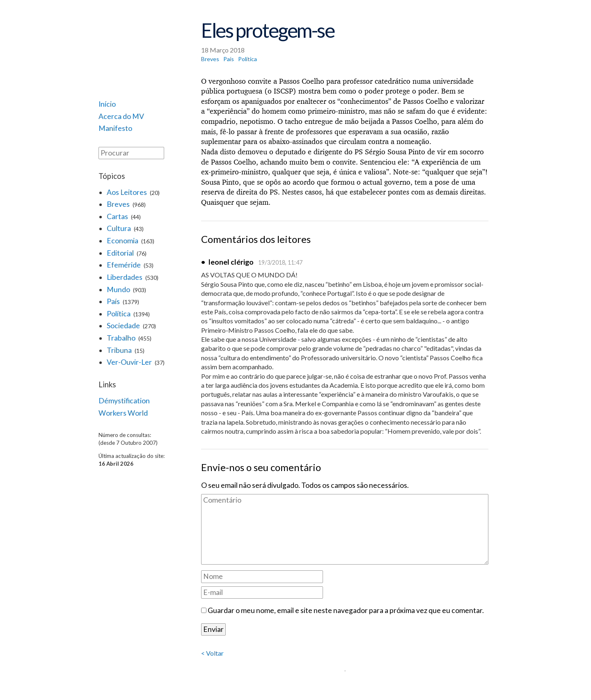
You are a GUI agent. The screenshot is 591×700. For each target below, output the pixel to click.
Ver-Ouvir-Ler (129, 362)
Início (107, 104)
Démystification (124, 401)
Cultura (119, 228)
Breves (118, 204)
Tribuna (119, 350)
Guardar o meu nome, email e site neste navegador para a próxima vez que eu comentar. (346, 610)
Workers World (123, 413)
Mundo (118, 289)
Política (119, 314)
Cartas (117, 216)
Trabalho (121, 338)
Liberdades (125, 277)
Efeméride (124, 265)
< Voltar (212, 653)
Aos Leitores (127, 192)
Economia (123, 241)
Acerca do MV (121, 116)
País (113, 301)
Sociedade (123, 326)
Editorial (120, 253)
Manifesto (115, 128)
